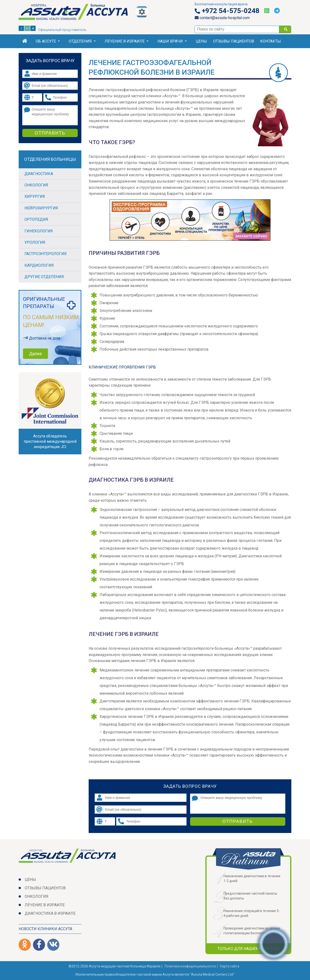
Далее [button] (35, 354)
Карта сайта (230, 966)
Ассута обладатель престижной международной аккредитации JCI (50, 441)
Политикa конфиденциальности (190, 966)
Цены (201, 41)
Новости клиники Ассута (45, 929)
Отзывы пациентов (234, 41)
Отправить (238, 821)
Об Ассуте (48, 41)
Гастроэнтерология (46, 254)
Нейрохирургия (41, 208)
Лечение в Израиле (127, 41)
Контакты (271, 41)
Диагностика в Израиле (50, 913)
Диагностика (39, 174)
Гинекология (39, 231)
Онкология (36, 185)
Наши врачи (172, 41)
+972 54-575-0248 (227, 11)
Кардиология (39, 265)
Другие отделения (44, 277)
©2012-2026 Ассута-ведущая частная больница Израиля (114, 966)
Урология (35, 242)
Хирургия (35, 196)
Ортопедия (36, 219)
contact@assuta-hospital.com (222, 18)
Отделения (82, 41)
